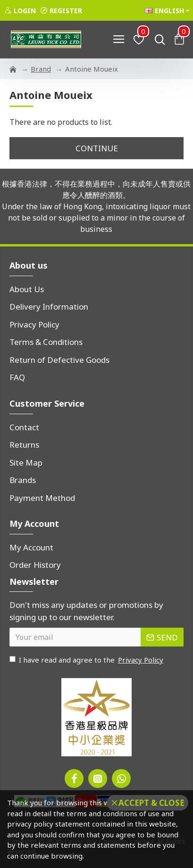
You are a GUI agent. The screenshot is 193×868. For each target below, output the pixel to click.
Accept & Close (151, 803)
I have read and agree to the (87, 660)
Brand (41, 69)
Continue (97, 148)
